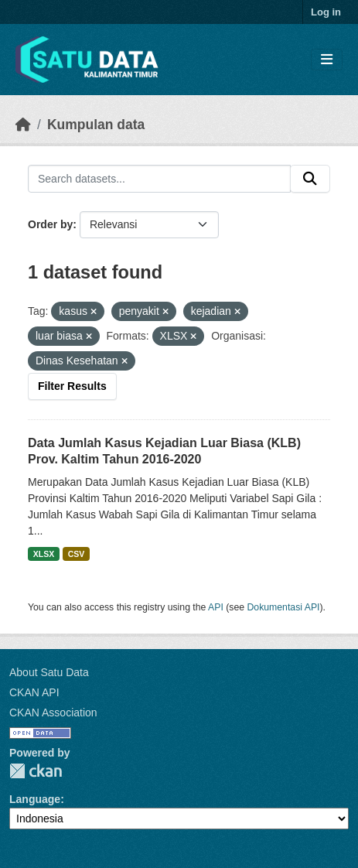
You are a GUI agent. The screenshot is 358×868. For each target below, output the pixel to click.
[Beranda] (23, 125)
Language (35, 799)
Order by (50, 224)
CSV (77, 554)
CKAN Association (53, 713)
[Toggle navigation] (327, 60)
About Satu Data (49, 672)
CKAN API (34, 692)
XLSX (44, 554)
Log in (326, 12)
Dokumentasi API (284, 607)
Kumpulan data (96, 125)
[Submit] (310, 179)
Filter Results (72, 386)
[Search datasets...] (159, 179)
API (216, 607)
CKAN (36, 771)
